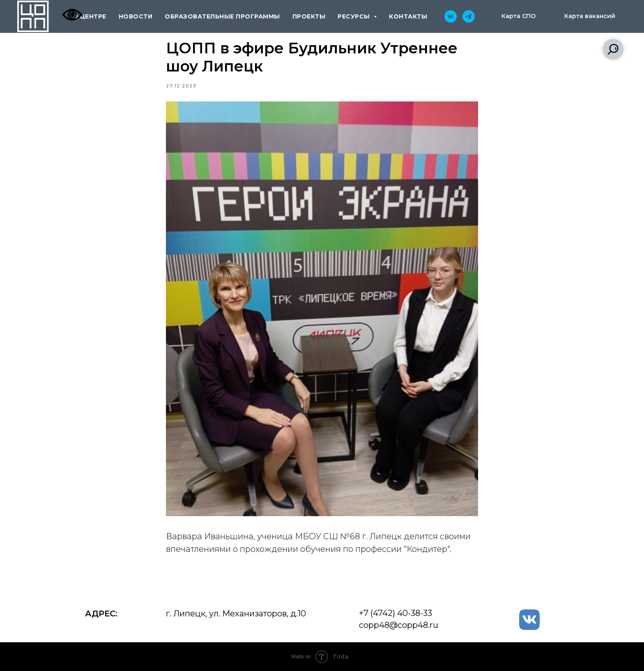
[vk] (451, 16)
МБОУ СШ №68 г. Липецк (348, 536)
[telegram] (469, 16)
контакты (408, 16)
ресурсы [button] (355, 16)
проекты (309, 16)
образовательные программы (222, 16)
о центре (90, 16)
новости (136, 16)
